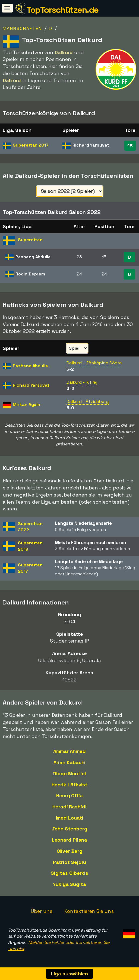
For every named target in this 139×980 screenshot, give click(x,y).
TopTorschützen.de (62, 10)
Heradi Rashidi (69, 807)
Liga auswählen (70, 974)
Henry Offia (69, 796)
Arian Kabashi (70, 762)
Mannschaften (22, 28)
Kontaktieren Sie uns (89, 911)
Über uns (41, 911)
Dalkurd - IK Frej (82, 382)
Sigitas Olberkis (69, 873)
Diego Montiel (69, 773)
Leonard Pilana (70, 840)
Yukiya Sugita (69, 884)
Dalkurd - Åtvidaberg (88, 401)
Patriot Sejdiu (69, 862)
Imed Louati (70, 818)
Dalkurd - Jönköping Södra (94, 363)
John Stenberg (69, 829)
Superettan (31, 145)
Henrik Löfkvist (70, 785)
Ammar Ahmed (69, 751)
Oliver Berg (70, 851)
